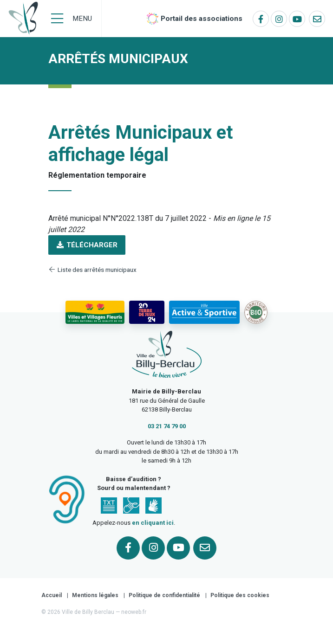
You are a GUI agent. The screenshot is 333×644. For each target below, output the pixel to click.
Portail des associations (202, 19)
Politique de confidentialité (164, 595)
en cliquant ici (153, 523)
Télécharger (87, 245)
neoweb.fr (134, 612)
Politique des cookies (240, 595)
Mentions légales (95, 595)
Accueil (52, 595)
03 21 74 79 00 (167, 426)
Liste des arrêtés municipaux (92, 270)
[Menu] (72, 19)
